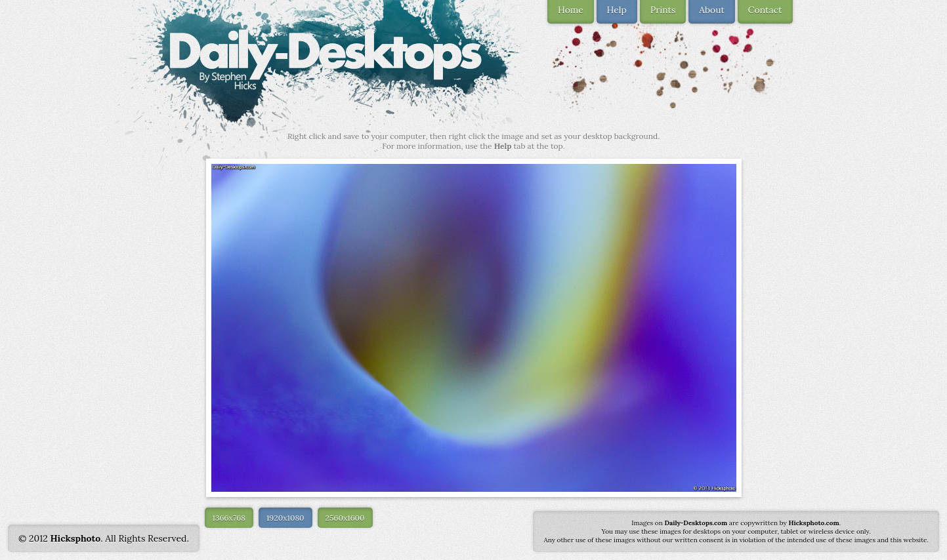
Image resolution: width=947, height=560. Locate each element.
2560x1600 (345, 518)
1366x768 (229, 518)
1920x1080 (285, 518)
